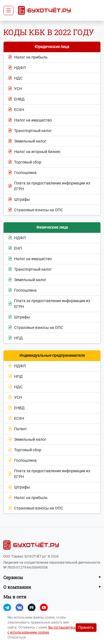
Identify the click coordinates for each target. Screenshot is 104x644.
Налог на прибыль (28, 57)
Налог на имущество (30, 120)
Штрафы (19, 200)
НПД (15, 338)
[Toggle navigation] (8, 10)
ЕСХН (16, 110)
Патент (17, 429)
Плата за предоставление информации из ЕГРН (49, 186)
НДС (15, 78)
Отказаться (17, 637)
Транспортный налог (30, 131)
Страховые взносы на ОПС (35, 210)
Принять (86, 627)
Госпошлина (22, 173)
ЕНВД (16, 99)
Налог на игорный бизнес (34, 152)
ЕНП (15, 248)
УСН (15, 89)
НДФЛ (17, 68)
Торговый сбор (25, 162)
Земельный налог (27, 141)
